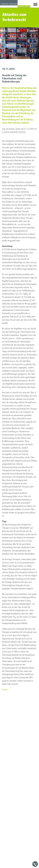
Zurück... (5, 690)
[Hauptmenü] (35, 5)
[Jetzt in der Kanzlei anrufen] (35, 864)
